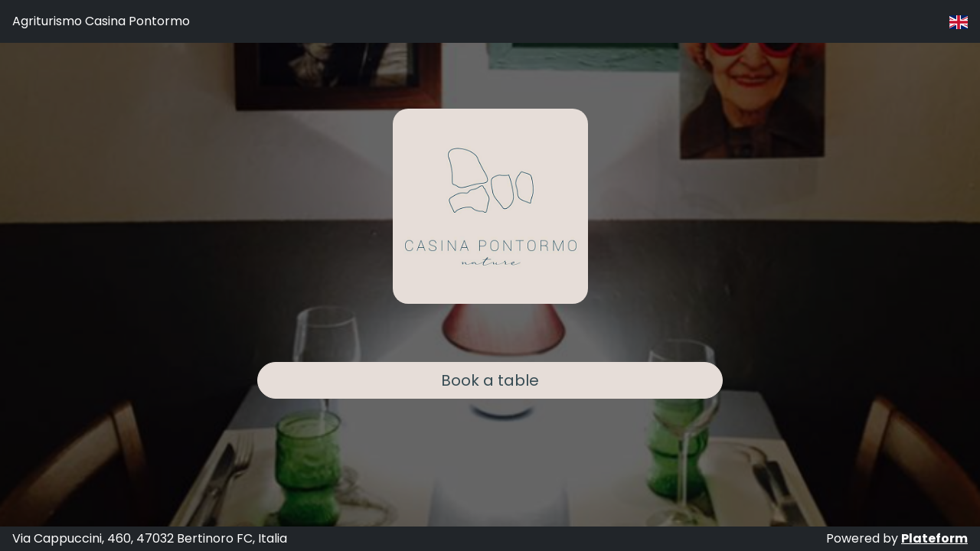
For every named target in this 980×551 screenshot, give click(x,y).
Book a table (490, 380)
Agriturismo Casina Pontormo (101, 21)
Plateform (934, 538)
